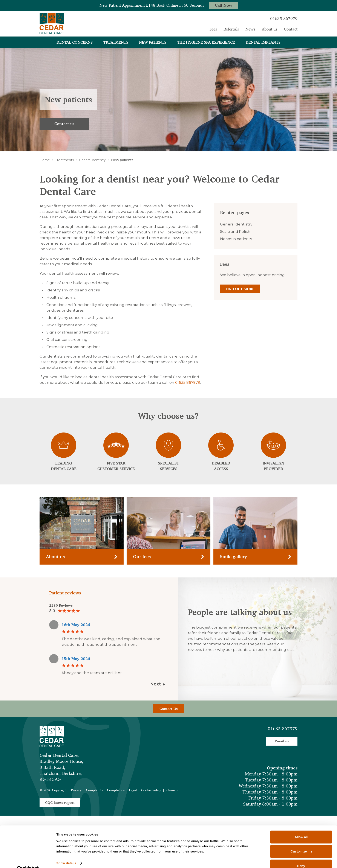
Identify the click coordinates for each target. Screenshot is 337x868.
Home (45, 160)
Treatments (64, 160)
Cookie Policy (151, 790)
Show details (66, 854)
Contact (291, 29)
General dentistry (92, 160)
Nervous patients (236, 239)
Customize (301, 842)
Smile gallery (255, 557)
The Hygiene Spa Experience (206, 42)
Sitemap (172, 790)
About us (82, 557)
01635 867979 (188, 382)
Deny (301, 856)
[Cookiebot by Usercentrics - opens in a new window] (28, 860)
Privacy (76, 790)
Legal (133, 790)
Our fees (169, 557)
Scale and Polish (235, 231)
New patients (153, 42)
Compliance (116, 790)
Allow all (301, 827)
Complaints (94, 790)
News (250, 29)
